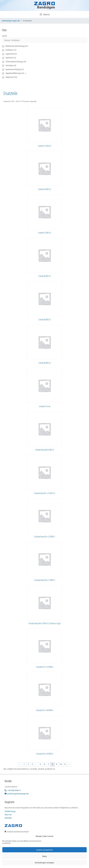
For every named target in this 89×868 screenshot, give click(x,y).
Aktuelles (8, 818)
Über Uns (8, 815)
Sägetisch (11, 77)
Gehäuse (11, 50)
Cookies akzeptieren (45, 850)
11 (65, 764)
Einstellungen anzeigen (45, 863)
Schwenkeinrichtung (16, 62)
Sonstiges (11, 66)
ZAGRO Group (10, 812)
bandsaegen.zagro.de (11, 21)
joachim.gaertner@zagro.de (17, 794)
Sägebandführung (15, 73)
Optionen (11, 58)
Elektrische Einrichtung (17, 46)
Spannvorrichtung (15, 70)
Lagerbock (11, 54)
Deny (45, 856)
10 (61, 764)
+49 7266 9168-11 (13, 791)
